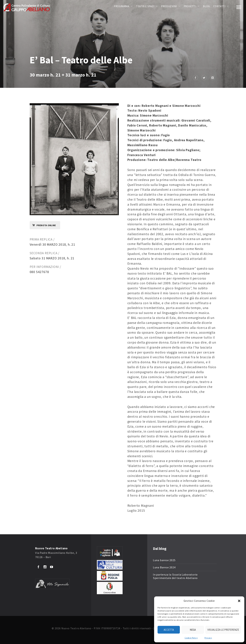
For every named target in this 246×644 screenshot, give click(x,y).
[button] (239, 601)
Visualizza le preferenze (223, 630)
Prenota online (43, 225)
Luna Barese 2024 (164, 567)
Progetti (190, 6)
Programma (121, 6)
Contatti (219, 6)
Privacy (208, 638)
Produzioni (169, 6)
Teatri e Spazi (145, 6)
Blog (206, 6)
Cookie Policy (191, 638)
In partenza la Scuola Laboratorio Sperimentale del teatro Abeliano (175, 576)
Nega (193, 630)
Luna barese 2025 (164, 560)
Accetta (169, 630)
